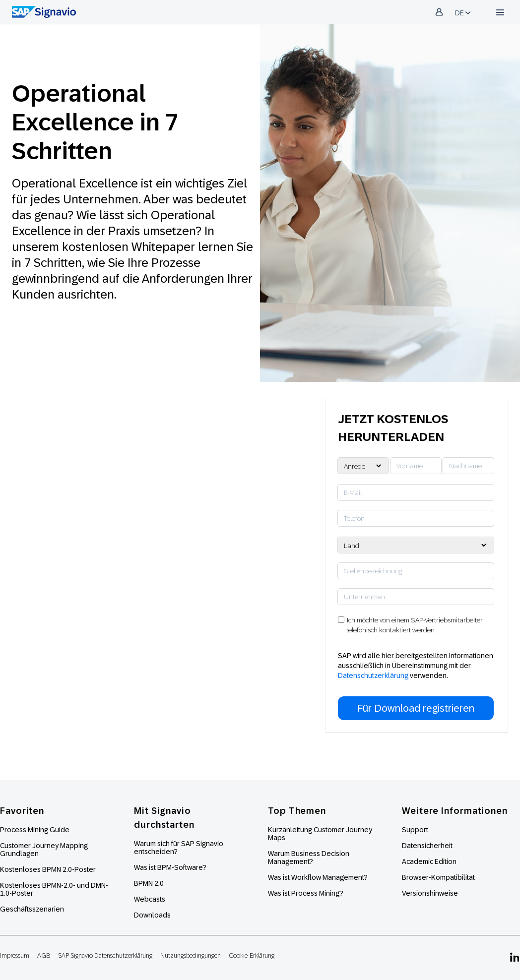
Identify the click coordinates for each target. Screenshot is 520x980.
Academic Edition (429, 861)
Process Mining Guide (35, 830)
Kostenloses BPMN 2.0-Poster (48, 869)
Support (415, 830)
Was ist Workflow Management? (318, 877)
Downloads (152, 915)
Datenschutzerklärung (373, 675)
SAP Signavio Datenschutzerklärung (105, 955)
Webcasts (150, 899)
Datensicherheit (427, 846)
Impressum (15, 955)
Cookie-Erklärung (252, 955)
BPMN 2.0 (149, 883)
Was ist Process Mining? (306, 893)
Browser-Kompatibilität (438, 877)
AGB (44, 955)
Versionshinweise (430, 893)
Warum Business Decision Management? (309, 857)
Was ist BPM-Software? (170, 867)
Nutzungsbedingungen (191, 955)
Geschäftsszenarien (32, 909)
